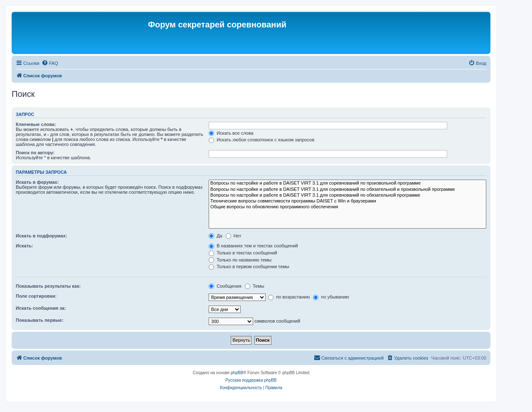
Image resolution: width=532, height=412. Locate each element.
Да (216, 236)
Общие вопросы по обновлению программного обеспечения (347, 207)
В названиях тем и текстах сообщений (253, 246)
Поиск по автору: (35, 153)
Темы (255, 286)
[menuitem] (50, 63)
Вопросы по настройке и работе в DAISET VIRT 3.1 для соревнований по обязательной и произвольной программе (347, 190)
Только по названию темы (240, 260)
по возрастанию (289, 297)
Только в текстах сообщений (243, 253)
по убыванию (331, 297)
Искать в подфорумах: (42, 236)
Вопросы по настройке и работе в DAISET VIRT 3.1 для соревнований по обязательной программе (347, 195)
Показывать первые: (40, 320)
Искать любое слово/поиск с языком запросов (261, 140)
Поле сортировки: (36, 296)
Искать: (24, 246)
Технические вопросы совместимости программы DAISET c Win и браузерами (347, 201)
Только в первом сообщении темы (249, 266)
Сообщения (225, 286)
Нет (234, 236)
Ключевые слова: (36, 124)
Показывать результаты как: (48, 286)
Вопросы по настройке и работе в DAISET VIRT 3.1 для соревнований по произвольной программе (347, 183)
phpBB (237, 373)
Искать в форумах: (37, 182)
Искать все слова (231, 133)
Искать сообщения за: (41, 308)
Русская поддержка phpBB (251, 380)
